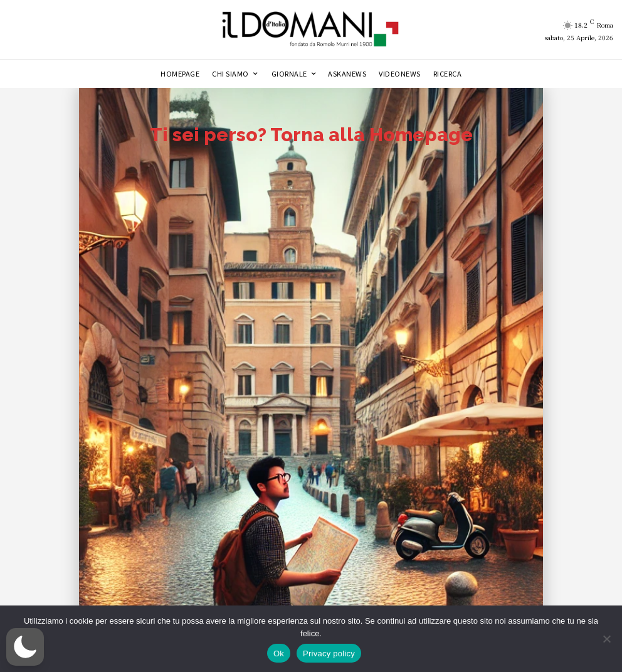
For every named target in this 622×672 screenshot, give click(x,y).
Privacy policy (329, 653)
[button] (25, 647)
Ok (279, 653)
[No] (606, 639)
